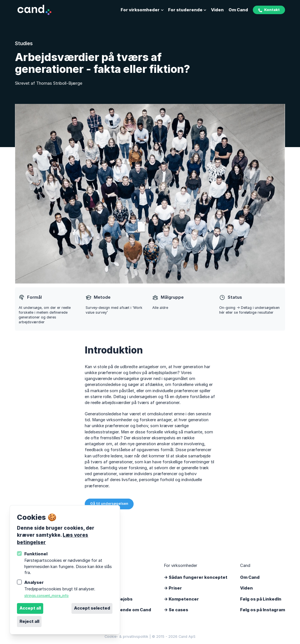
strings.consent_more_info (46, 596)
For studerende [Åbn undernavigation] (187, 10)
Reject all (29, 621)
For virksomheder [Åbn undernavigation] (142, 10)
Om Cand (238, 10)
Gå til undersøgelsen (109, 504)
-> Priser (173, 588)
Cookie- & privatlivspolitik (126, 637)
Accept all (30, 608)
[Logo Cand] (34, 10)
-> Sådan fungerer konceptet (196, 577)
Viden (217, 10)
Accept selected (92, 608)
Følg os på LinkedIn (261, 599)
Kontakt (269, 10)
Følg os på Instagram (263, 610)
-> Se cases (176, 610)
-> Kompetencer (181, 599)
